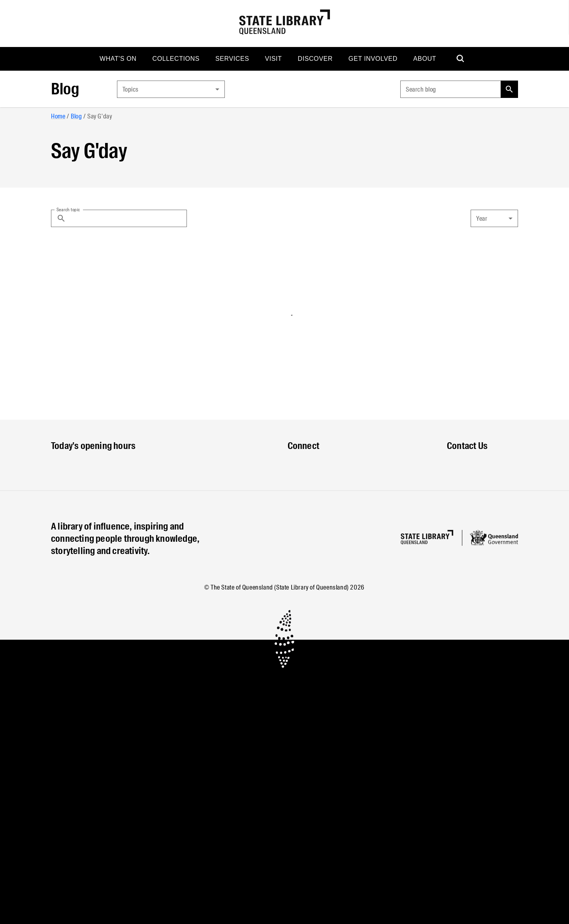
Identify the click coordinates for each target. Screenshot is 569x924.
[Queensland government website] (494, 538)
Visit (273, 59)
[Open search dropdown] (461, 59)
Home (58, 116)
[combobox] (171, 89)
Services (232, 59)
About (425, 59)
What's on (118, 59)
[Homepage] (427, 537)
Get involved (373, 59)
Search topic (68, 209)
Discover (315, 59)
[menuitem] (118, 59)
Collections (176, 59)
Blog (65, 89)
